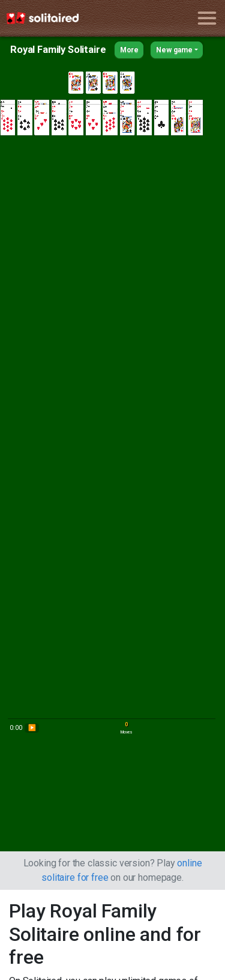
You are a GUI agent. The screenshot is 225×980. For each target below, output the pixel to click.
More (129, 50)
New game (174, 50)
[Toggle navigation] (207, 18)
